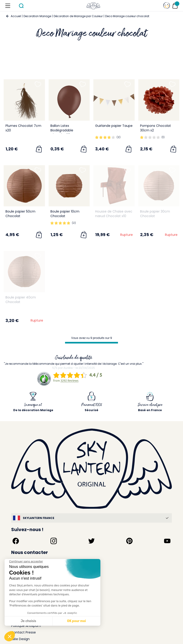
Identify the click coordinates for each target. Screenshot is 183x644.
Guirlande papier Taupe (114, 126)
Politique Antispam (26, 626)
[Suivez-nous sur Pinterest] (129, 541)
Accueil (16, 16)
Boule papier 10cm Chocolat (65, 214)
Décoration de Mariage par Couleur (78, 16)
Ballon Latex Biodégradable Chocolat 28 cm (63, 130)
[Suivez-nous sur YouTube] (167, 541)
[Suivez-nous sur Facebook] (16, 541)
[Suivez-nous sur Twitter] (91, 541)
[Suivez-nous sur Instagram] (54, 541)
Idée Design (20, 639)
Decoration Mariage (37, 16)
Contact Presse (24, 632)
